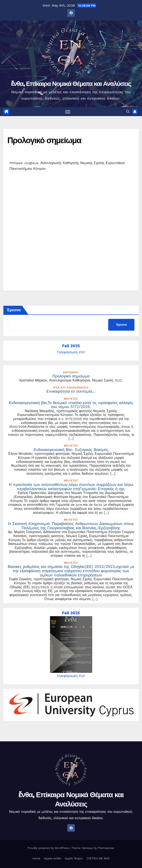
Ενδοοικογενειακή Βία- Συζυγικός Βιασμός (71, 450)
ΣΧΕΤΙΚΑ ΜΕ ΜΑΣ (98, 858)
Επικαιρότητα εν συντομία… (71, 391)
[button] (128, 112)
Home (36, 858)
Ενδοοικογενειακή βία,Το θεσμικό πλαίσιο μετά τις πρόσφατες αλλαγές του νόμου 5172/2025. (71, 405)
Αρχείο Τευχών (74, 858)
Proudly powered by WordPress (49, 848)
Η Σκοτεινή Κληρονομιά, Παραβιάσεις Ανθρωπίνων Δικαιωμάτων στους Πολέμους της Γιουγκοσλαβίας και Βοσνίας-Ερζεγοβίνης (71, 526)
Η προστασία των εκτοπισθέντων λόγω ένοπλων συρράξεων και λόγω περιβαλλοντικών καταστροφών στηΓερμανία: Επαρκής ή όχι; (71, 487)
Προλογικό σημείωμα (44, 140)
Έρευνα (14, 310)
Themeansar (106, 848)
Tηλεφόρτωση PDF (71, 352)
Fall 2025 (71, 346)
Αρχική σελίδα (53, 858)
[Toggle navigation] (68, 112)
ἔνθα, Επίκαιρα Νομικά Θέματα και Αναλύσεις (71, 84)
